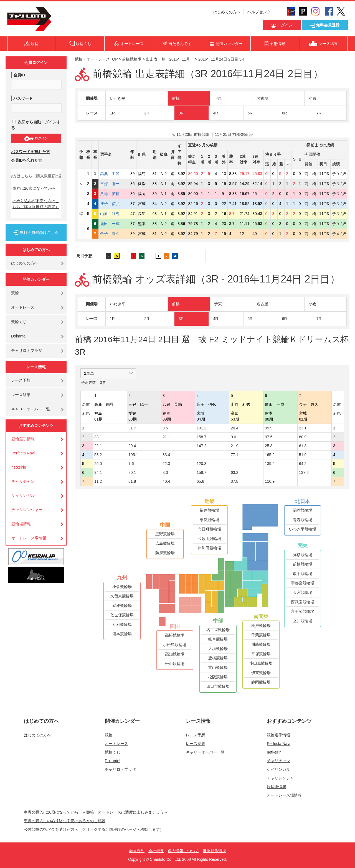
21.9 (234, 446)
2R (147, 113)
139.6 (270, 464)
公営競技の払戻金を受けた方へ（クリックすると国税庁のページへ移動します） (94, 829)
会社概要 (156, 851)
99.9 (269, 428)
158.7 (201, 437)
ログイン (36, 139)
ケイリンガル (23, 496)
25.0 (98, 464)
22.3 (166, 464)
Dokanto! (19, 336)
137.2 (304, 472)
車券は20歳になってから (34, 188)
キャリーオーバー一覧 (31, 409)
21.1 (166, 437)
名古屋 (262, 98)
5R (250, 113)
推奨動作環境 (214, 851)
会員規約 (137, 851)
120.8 (201, 464)
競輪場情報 (21, 524)
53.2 (98, 455)
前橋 (176, 98)
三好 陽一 (114, 184)
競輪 (15, 293)
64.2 (303, 464)
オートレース (23, 307)
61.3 (303, 446)
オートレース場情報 (29, 538)
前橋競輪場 (132, 59)
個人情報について (183, 851)
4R (215, 113)
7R (319, 113)
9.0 (233, 437)
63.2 (234, 472)
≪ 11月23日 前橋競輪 (190, 134)
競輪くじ (19, 322)
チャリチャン (23, 481)
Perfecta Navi (23, 453)
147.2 (201, 446)
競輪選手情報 (23, 439)
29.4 (132, 446)
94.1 (98, 472)
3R (181, 113)
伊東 (218, 98)
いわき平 (118, 98)
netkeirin (19, 467)
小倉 (313, 98)
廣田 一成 (114, 224)
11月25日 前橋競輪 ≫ (234, 134)
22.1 (98, 446)
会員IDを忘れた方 (27, 160)
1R (112, 113)
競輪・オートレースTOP (96, 59)
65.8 (200, 481)
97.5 (269, 437)
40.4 (166, 481)
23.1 (303, 428)
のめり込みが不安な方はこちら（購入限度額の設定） (36, 204)
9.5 (165, 428)
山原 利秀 (114, 214)
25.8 (269, 446)
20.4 (234, 428)
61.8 (132, 481)
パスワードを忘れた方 (31, 152)
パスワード (23, 98)
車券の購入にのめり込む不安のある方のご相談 (65, 821)
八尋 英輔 (114, 194)
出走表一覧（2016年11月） (170, 59)
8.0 (165, 472)
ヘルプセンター (261, 12)
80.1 (132, 472)
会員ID (19, 75)
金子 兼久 (114, 234)
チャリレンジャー (27, 510)
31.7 (132, 428)
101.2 (201, 428)
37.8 (234, 481)
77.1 (234, 455)
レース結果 (21, 395)
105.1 (133, 455)
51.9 (303, 455)
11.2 (98, 481)
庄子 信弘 (114, 204)
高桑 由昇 (114, 174)
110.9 (270, 481)
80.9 (303, 437)
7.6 (131, 464)
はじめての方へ (227, 12)
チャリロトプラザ (27, 351)
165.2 (270, 455)
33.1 (98, 437)
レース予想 (21, 380)
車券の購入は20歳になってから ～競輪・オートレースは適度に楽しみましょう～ (98, 812)
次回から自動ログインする (36, 125)
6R (285, 113)
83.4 (166, 455)
